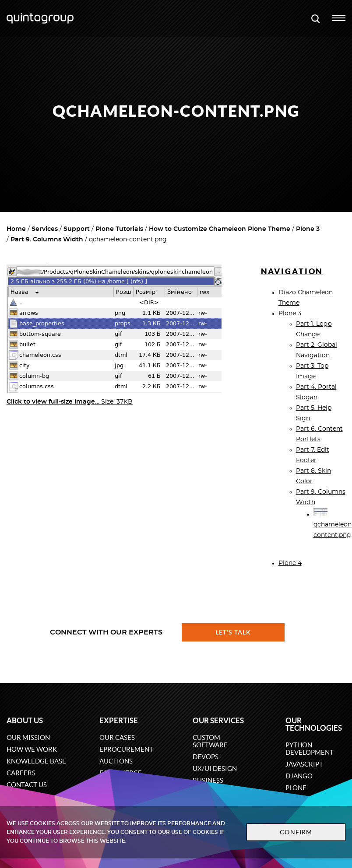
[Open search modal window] (316, 18)
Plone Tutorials (119, 229)
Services (45, 229)
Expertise (119, 720)
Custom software (210, 741)
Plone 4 (290, 563)
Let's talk (233, 632)
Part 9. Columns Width (47, 240)
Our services (218, 720)
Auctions (116, 761)
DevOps (206, 757)
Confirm (296, 832)
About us (25, 720)
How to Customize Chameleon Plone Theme (220, 229)
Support (77, 229)
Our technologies (314, 724)
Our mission (28, 737)
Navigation (292, 271)
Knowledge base (36, 761)
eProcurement (126, 749)
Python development (310, 749)
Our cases (117, 737)
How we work (32, 749)
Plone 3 (308, 229)
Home (16, 229)
